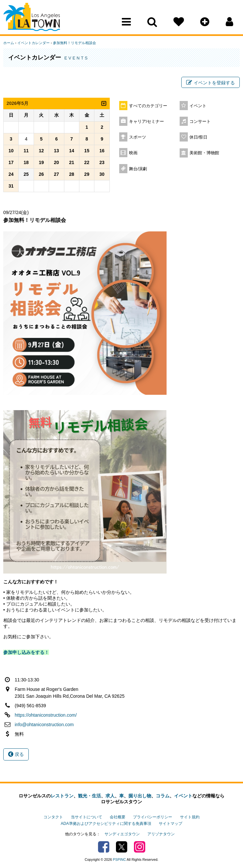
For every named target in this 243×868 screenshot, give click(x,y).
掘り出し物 (140, 796)
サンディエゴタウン (122, 834)
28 (72, 174)
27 (57, 174)
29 (87, 174)
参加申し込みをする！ (26, 652)
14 (72, 151)
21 (72, 162)
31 (11, 186)
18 (26, 162)
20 (57, 162)
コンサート (200, 122)
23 (102, 162)
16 (102, 151)
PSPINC (120, 860)
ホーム (9, 43)
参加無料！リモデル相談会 (74, 43)
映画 (133, 153)
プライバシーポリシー (153, 817)
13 (57, 151)
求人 (110, 796)
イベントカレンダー (33, 43)
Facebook (104, 847)
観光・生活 (89, 796)
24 (11, 174)
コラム (163, 796)
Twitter (122, 847)
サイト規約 (190, 817)
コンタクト (53, 817)
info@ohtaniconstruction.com (44, 725)
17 (11, 162)
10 (11, 151)
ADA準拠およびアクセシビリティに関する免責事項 (106, 824)
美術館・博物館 (204, 153)
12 (41, 151)
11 (26, 151)
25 (26, 174)
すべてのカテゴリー (148, 106)
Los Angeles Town (32, 18)
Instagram (140, 847)
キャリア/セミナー (147, 122)
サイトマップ (170, 824)
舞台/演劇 (138, 169)
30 (102, 174)
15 (87, 151)
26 (41, 174)
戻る (16, 754)
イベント (198, 106)
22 (87, 162)
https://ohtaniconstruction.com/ (46, 715)
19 (41, 162)
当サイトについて (87, 817)
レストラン (62, 796)
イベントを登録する (211, 83)
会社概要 (118, 817)
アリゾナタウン (161, 834)
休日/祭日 (199, 137)
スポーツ (138, 137)
